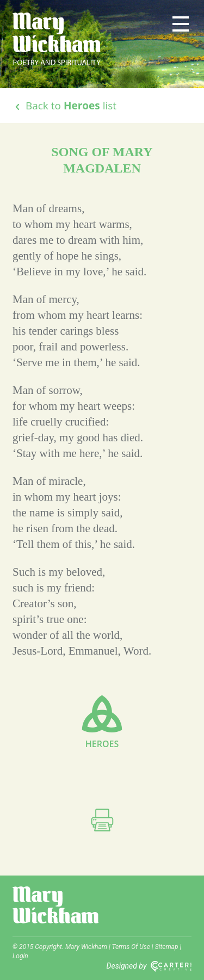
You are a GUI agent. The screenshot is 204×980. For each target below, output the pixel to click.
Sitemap (167, 947)
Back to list (64, 106)
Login (20, 956)
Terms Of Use (131, 947)
